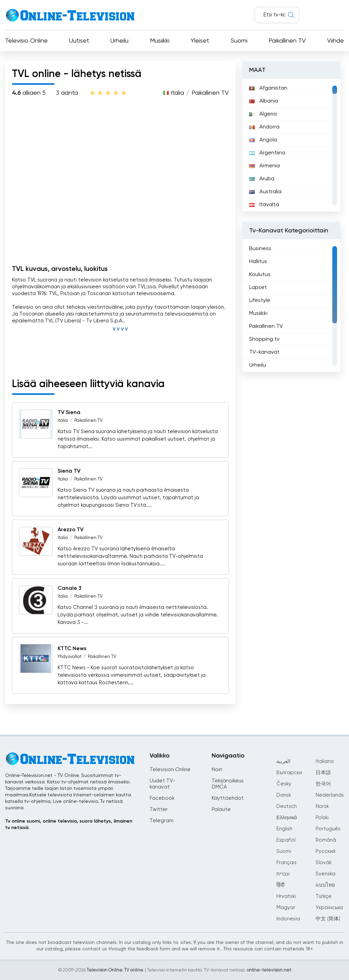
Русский (325, 851)
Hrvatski (286, 896)
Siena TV (69, 471)
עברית (283, 874)
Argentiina (267, 153)
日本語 (323, 773)
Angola (263, 140)
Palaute (221, 809)
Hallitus (258, 262)
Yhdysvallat (70, 657)
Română (326, 840)
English (284, 829)
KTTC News (72, 649)
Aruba (262, 179)
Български (289, 773)
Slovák (324, 863)
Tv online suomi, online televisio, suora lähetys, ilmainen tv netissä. (69, 824)
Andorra (264, 127)
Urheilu (119, 41)
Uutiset (79, 41)
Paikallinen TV (287, 41)
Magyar (286, 908)
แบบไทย (325, 885)
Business (260, 249)
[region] (291, 145)
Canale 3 (70, 588)
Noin (217, 770)
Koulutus (260, 275)
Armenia (264, 166)
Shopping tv (264, 339)
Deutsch (287, 806)
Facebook (162, 798)
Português (328, 829)
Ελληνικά (287, 818)
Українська (329, 908)
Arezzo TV (71, 530)
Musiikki (160, 41)
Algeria (263, 114)
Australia (265, 192)
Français (286, 863)
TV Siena (69, 413)
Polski (322, 818)
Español (286, 840)
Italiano (325, 761)
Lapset (258, 288)
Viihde (336, 41)
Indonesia (288, 919)
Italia (177, 93)
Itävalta (264, 205)
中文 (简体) (328, 919)
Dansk (284, 795)
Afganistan (268, 88)
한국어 (323, 784)
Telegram (162, 821)
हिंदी (280, 885)
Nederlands (330, 795)
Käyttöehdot (228, 798)
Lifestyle (260, 301)
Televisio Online (26, 41)
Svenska (325, 874)
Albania (264, 101)
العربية (283, 761)
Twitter (159, 809)
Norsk (322, 806)
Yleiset (200, 41)
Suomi (239, 41)
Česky (284, 784)
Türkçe (324, 896)
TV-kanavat (264, 352)
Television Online (170, 770)
